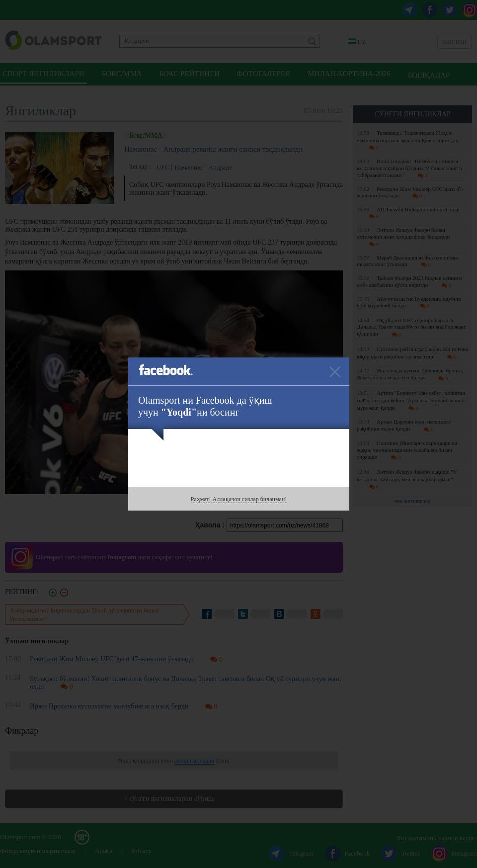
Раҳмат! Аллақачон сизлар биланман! (239, 499)
